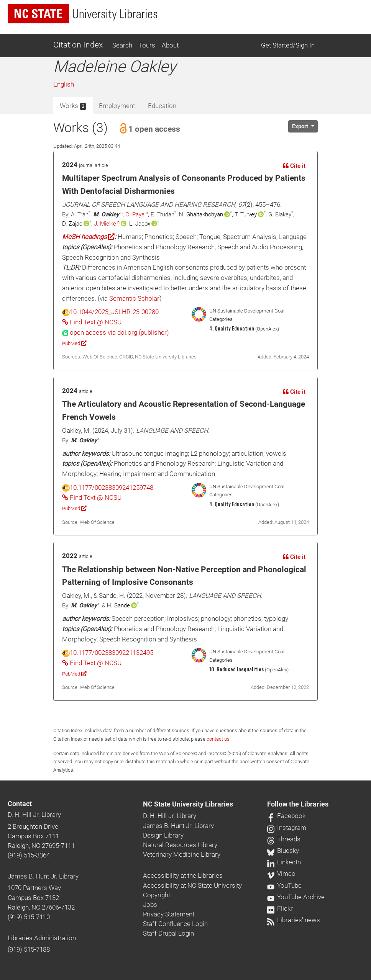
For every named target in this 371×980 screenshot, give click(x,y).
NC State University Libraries (188, 804)
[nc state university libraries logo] (82, 14)
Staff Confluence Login (175, 924)
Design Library (163, 835)
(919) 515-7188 (29, 949)
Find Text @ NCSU (92, 322)
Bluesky (283, 851)
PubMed (74, 343)
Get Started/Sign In (288, 45)
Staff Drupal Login (168, 933)
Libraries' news (294, 920)
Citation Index (78, 45)
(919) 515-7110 (29, 917)
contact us (218, 739)
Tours (147, 45)
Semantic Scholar (134, 298)
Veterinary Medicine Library (182, 854)
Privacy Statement (169, 914)
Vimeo (281, 874)
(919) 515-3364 (29, 855)
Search (122, 45)
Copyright (157, 895)
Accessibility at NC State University (192, 885)
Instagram (287, 828)
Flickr (280, 908)
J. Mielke (105, 224)
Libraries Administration (42, 938)
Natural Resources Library (180, 845)
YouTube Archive (296, 897)
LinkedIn (284, 862)
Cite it (294, 166)
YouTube (284, 885)
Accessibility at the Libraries (183, 875)
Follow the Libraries (298, 804)
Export (301, 126)
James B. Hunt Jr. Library (43, 876)
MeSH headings (88, 237)
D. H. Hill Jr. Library (34, 815)
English (64, 84)
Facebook (286, 816)
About (170, 45)
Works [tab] (73, 106)
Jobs (150, 905)
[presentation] (116, 332)
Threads (284, 839)
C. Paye (135, 214)
